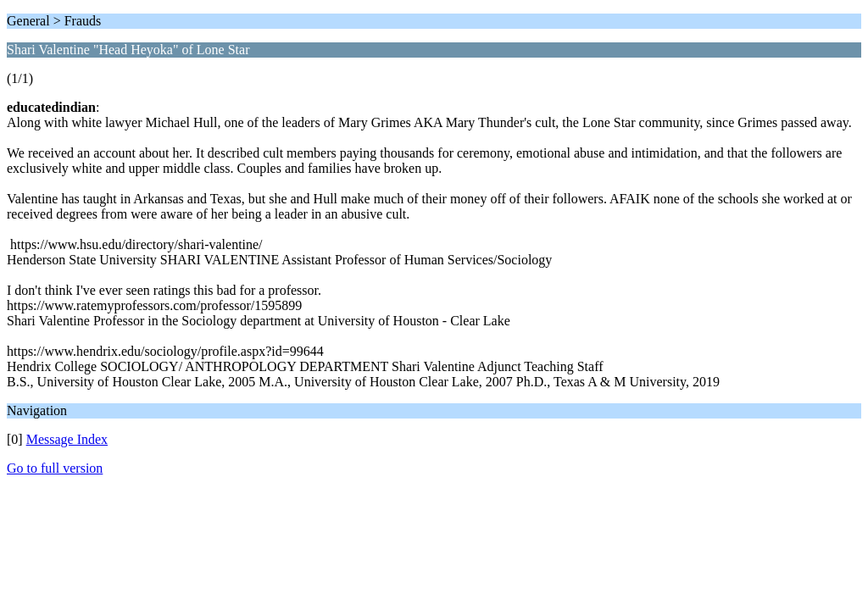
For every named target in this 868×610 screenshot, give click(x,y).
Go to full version (55, 468)
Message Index (67, 439)
